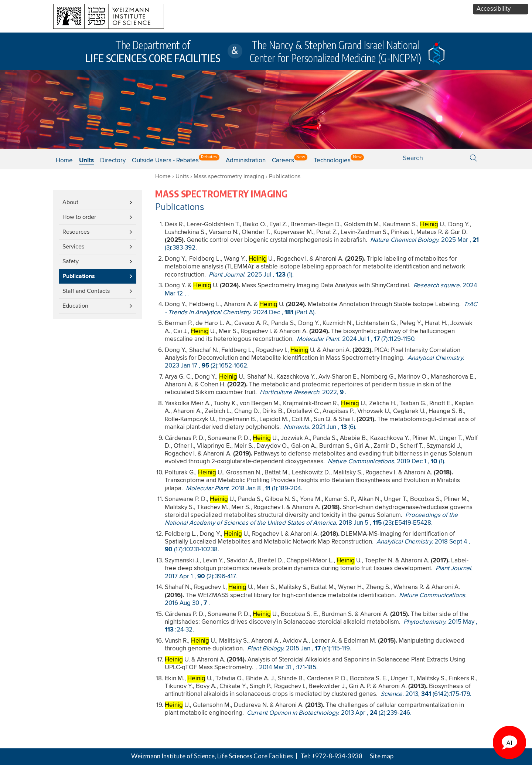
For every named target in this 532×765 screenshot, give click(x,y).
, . (303, 392)
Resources (76, 232)
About (70, 202)
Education (75, 306)
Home (64, 161)
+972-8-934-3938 (337, 756)
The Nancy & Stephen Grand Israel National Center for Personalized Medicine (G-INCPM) (335, 51)
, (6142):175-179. (426, 694)
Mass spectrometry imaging (229, 176)
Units (182, 176)
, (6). (320, 427)
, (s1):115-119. (299, 649)
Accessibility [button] (494, 9)
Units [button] (86, 161)
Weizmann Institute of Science (173, 756)
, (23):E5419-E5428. (311, 519)
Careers (283, 161)
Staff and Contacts (86, 291)
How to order (79, 217)
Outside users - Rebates (165, 161)
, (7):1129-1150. (356, 339)
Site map (382, 756)
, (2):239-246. (329, 713)
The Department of (153, 51)
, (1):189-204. (244, 489)
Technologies (332, 161)
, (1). (251, 275)
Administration (246, 161)
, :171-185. (287, 668)
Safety (71, 261)
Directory (113, 161)
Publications (79, 276)
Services (73, 247)
